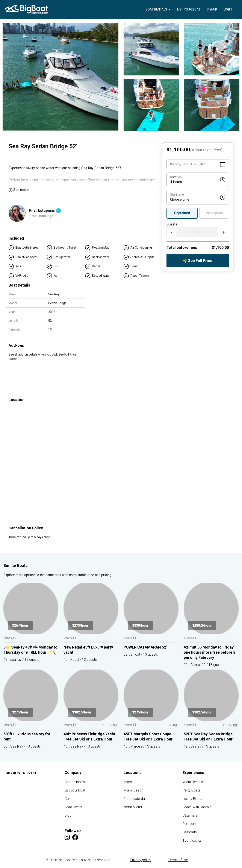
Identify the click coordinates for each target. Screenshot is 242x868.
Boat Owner (73, 807)
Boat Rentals (158, 9)
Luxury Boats (192, 799)
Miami (128, 782)
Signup (212, 9)
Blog (68, 815)
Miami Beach (133, 790)
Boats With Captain (197, 807)
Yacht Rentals (193, 782)
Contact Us (73, 799)
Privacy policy (141, 860)
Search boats (75, 782)
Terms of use (178, 860)
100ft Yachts (192, 840)
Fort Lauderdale (135, 799)
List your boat (189, 9)
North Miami (133, 807)
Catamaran (191, 815)
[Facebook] (75, 837)
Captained (182, 213)
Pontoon (189, 824)
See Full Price (198, 261)
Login (228, 9)
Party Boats (191, 790)
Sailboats (190, 832)
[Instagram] (67, 837)
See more (19, 190)
